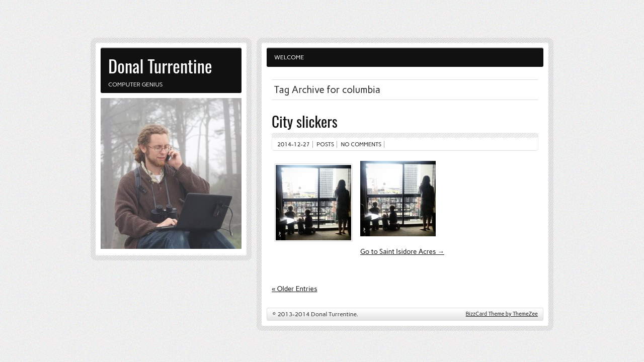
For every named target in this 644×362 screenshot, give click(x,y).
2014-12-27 (294, 144)
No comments (361, 144)
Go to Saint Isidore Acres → (402, 251)
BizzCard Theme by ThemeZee (502, 314)
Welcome (289, 57)
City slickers (305, 121)
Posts (325, 144)
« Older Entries (295, 289)
